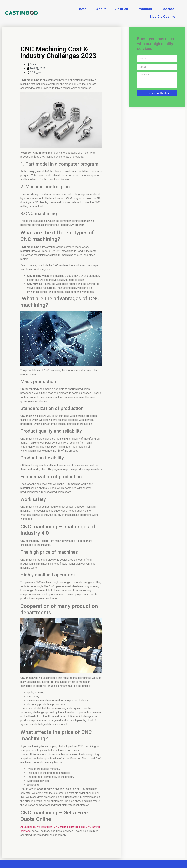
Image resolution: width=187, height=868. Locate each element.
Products (145, 9)
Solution (122, 9)
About (101, 9)
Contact (168, 9)
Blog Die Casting (162, 17)
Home (82, 9)
